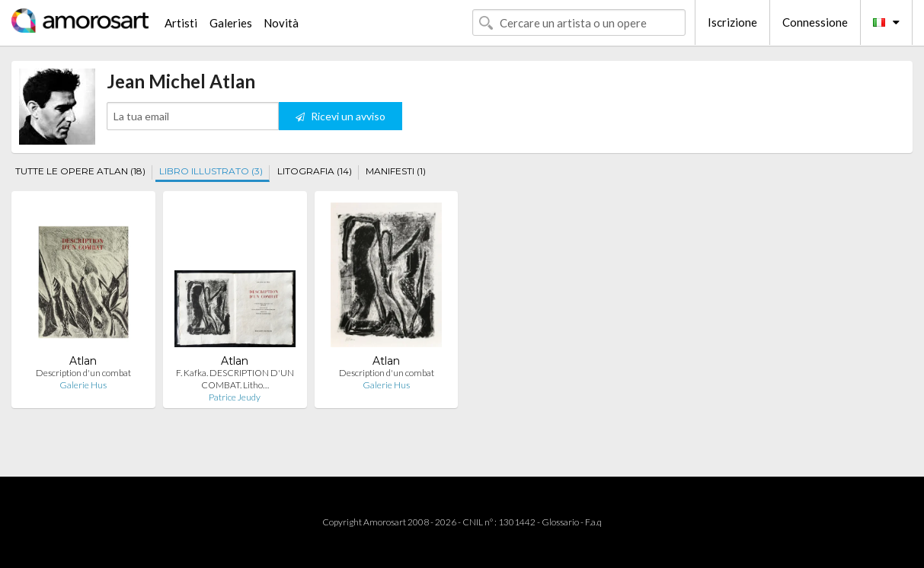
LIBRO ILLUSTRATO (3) (211, 171)
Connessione (815, 22)
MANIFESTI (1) (396, 171)
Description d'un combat (83, 373)
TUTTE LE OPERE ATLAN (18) (80, 171)
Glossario (560, 522)
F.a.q (593, 522)
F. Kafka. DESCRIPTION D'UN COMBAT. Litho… (235, 379)
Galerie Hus (83, 385)
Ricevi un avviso (341, 116)
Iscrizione (732, 22)
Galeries (231, 23)
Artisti (181, 23)
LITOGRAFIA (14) (315, 171)
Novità (281, 23)
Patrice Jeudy (235, 397)
